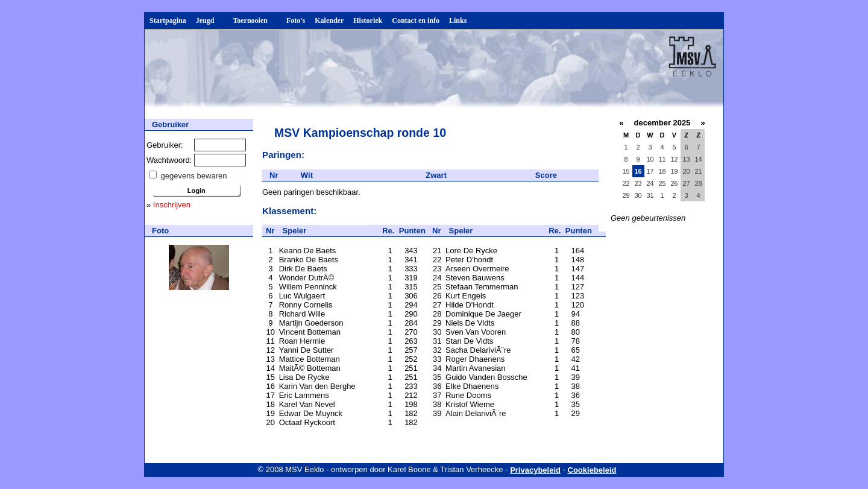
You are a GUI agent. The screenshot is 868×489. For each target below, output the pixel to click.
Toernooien (255, 21)
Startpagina (168, 21)
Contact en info (416, 21)
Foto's (296, 21)
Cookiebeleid (592, 470)
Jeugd (210, 21)
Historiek (368, 21)
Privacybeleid (535, 470)
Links (458, 21)
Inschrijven (172, 205)
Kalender (329, 21)
